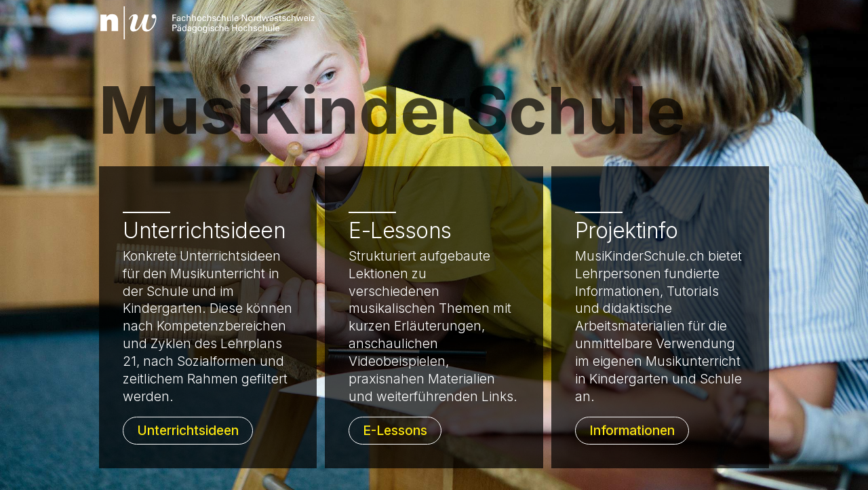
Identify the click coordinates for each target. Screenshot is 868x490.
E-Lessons (395, 430)
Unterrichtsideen (188, 430)
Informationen (632, 430)
